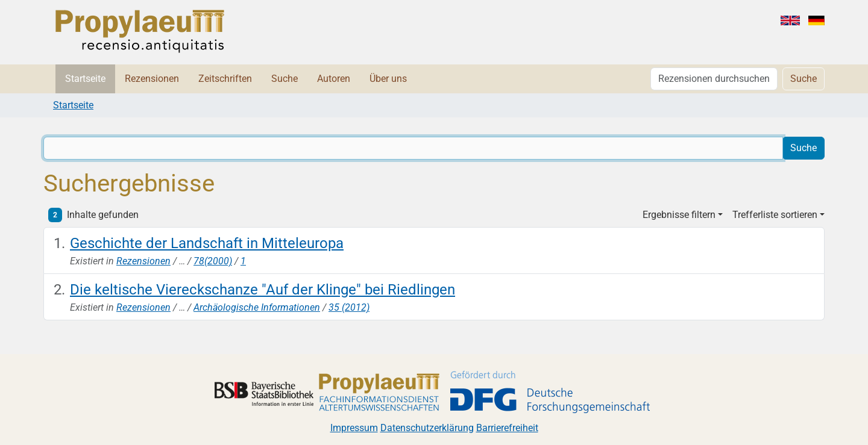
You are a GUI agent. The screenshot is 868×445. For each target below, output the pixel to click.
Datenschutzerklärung (427, 428)
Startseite (85, 79)
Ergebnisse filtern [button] (679, 215)
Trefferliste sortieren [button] (775, 215)
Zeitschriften (225, 79)
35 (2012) (349, 307)
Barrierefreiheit (507, 428)
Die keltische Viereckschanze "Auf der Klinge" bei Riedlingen (263, 290)
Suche (285, 79)
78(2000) (213, 261)
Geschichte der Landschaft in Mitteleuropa (207, 243)
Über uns (388, 79)
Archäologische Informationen (257, 307)
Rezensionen (152, 79)
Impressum (354, 428)
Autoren (334, 79)
